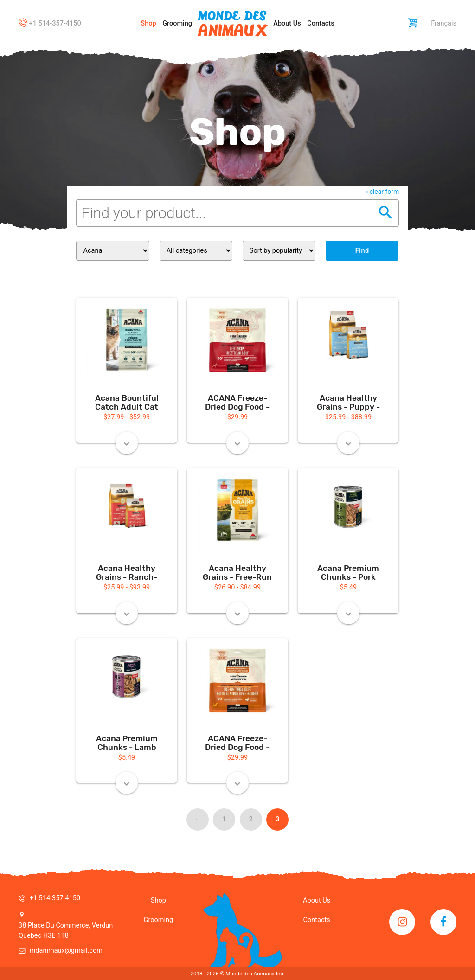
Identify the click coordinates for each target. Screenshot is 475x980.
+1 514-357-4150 (55, 23)
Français (444, 23)
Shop (148, 23)
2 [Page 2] (251, 819)
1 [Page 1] (224, 819)
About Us (287, 23)
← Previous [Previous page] (198, 824)
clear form (385, 192)
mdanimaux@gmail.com (66, 951)
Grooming (177, 23)
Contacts (321, 23)
